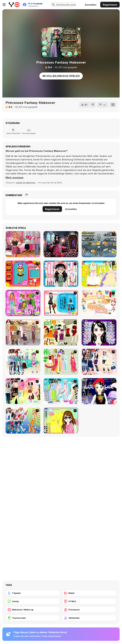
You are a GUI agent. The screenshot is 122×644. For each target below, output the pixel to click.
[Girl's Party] (99, 303)
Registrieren (110, 5)
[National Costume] (61, 362)
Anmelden (91, 5)
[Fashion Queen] (61, 303)
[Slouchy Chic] (23, 391)
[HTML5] (89, 601)
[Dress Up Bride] (99, 274)
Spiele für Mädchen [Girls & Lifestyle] (26, 183)
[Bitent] (89, 593)
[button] (15, 178)
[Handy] (33, 601)
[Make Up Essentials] (99, 332)
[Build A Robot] (99, 244)
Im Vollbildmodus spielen (61, 76)
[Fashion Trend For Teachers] (23, 332)
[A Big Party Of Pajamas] (61, 391)
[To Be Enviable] (61, 421)
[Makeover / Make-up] (33, 610)
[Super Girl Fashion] (61, 332)
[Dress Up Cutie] (61, 274)
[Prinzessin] (89, 610)
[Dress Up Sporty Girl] (99, 362)
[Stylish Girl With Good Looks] (99, 391)
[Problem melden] (103, 105)
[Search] (53, 5)
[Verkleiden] (89, 618)
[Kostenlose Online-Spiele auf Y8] (14, 5)
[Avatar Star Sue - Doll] (23, 274)
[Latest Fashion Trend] (23, 421)
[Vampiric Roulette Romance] (61, 244)
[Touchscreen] (33, 618)
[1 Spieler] (33, 593)
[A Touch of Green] (23, 303)
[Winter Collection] (23, 362)
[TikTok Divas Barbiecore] (23, 244)
